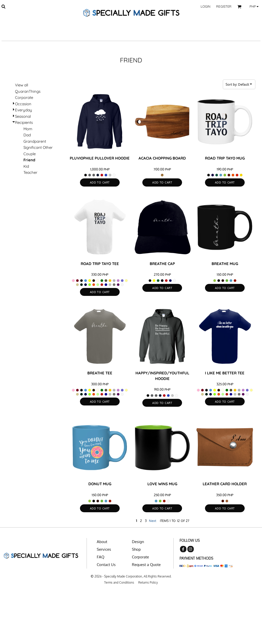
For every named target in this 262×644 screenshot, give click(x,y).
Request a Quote (146, 565)
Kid (26, 166)
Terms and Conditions (119, 582)
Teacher (30, 172)
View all (22, 85)
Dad (27, 135)
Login (206, 6)
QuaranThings (28, 91)
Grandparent (35, 141)
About (102, 542)
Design (138, 542)
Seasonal (23, 116)
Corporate (24, 97)
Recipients (24, 122)
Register (224, 6)
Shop (136, 549)
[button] (3, 6)
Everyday (24, 110)
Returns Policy (148, 582)
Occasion (23, 104)
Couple (30, 154)
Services (104, 549)
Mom (28, 129)
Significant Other (38, 147)
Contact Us (106, 565)
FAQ (101, 557)
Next (153, 521)
